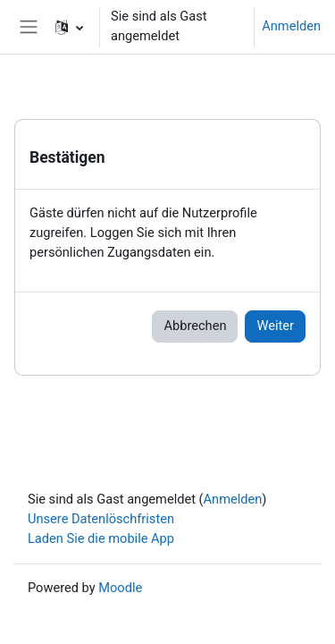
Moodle (120, 588)
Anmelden (291, 26)
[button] (69, 27)
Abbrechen (195, 326)
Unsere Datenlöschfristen (101, 519)
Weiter (275, 326)
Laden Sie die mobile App (101, 538)
